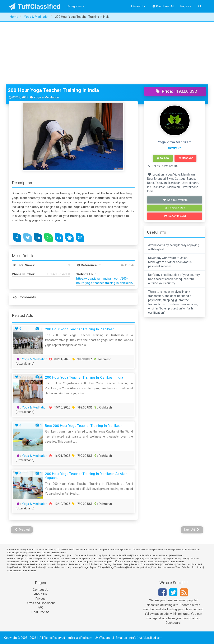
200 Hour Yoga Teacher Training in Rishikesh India (84, 377)
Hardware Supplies (103, 562)
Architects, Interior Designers (53, 564)
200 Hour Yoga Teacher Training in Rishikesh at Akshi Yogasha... (87, 476)
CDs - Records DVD (65, 550)
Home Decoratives (48, 562)
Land (71, 556)
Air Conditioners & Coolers (43, 550)
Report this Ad (175, 216)
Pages (186, 6)
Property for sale (27, 556)
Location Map (175, 208)
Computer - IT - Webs (150, 564)
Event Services (183, 564)
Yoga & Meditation (35, 359)
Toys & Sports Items (171, 559)
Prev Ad (22, 530)
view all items (59, 553)
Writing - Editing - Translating (112, 567)
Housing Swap (60, 556)
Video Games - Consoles (39, 553)
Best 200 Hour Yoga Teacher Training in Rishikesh (84, 426)
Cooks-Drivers (168, 564)
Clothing (185, 559)
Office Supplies (115, 559)
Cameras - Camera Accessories (138, 550)
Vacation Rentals (161, 556)
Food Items (129, 559)
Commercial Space (84, 556)
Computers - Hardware (110, 550)
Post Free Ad (163, 6)
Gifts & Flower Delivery (33, 567)
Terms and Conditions (40, 603)
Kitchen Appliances (17, 553)
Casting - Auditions (113, 564)
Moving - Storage (81, 567)
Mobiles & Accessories (87, 550)
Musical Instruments (49, 559)
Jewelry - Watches (29, 562)
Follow (163, 158)
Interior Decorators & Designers (154, 562)
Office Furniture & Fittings (126, 562)
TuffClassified (35, 6)
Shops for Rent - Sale (142, 556)
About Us (40, 594)
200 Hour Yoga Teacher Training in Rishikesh (80, 329)
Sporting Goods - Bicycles (148, 559)
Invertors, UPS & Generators (187, 550)
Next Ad (192, 530)
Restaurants (75, 564)
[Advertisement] (107, 53)
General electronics (164, 550)
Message (186, 158)
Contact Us (41, 590)
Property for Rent (44, 556)
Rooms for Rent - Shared (120, 556)
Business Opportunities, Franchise (144, 567)
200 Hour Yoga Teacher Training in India (53, 90)
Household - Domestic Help (58, 567)
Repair (93, 567)
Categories (76, 6)
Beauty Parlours (131, 564)
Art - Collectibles (30, 559)
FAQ (40, 607)
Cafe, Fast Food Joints (192, 567)
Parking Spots (101, 556)
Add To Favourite (175, 200)
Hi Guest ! (138, 6)
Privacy (40, 599)
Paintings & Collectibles (96, 559)
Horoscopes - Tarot (171, 567)
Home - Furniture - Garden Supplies (75, 562)
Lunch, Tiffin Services (92, 564)
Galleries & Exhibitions (72, 559)
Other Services (14, 571)
